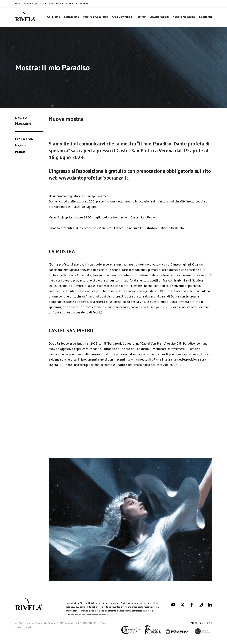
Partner (141, 17)
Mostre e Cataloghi (95, 17)
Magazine (21, 145)
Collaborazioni (159, 17)
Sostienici (205, 17)
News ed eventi (24, 139)
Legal (28, 627)
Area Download (122, 17)
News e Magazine (184, 17)
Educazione (72, 17)
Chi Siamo (54, 17)
